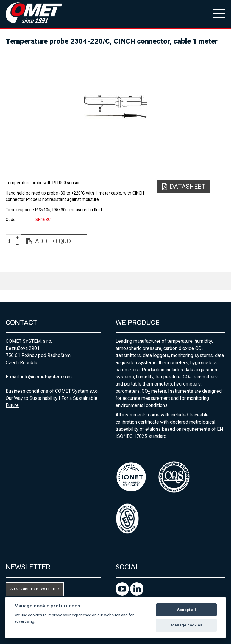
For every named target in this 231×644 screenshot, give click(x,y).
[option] (115, 107)
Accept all (186, 610)
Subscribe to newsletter (35, 589)
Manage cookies (186, 625)
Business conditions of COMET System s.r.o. (52, 391)
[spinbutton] (12, 241)
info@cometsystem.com (46, 377)
